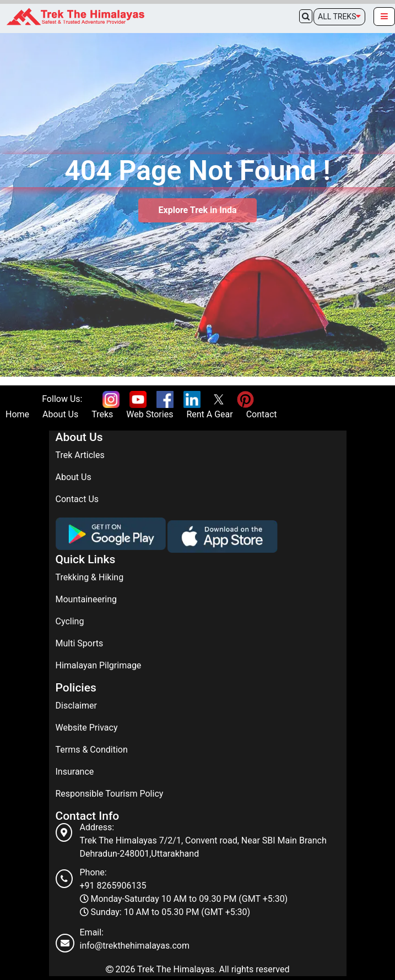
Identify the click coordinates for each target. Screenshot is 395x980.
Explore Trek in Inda (198, 210)
